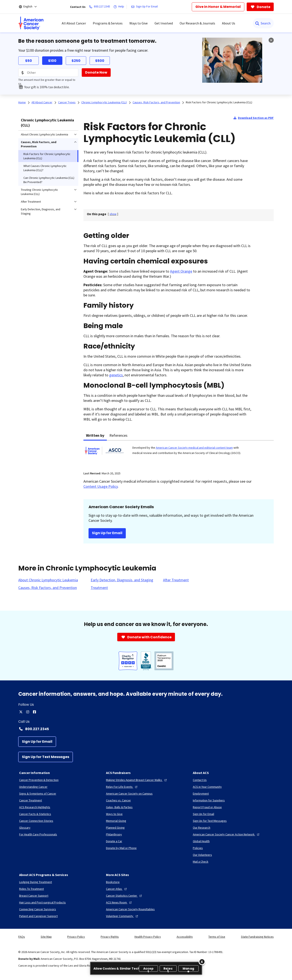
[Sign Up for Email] (37, 742)
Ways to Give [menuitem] (139, 23)
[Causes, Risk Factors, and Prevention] (48, 588)
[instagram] (28, 712)
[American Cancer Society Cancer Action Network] (227, 834)
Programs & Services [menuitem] (108, 23)
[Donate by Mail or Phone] (121, 848)
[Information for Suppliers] (209, 800)
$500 (100, 61)
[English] (31, 7)
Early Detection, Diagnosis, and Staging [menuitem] (41, 211)
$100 (52, 61)
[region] (146, 968)
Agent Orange (181, 271)
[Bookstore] (113, 882)
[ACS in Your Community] (207, 787)
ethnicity (119, 346)
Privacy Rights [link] (110, 937)
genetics (116, 375)
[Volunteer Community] (122, 916)
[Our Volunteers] (202, 855)
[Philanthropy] (114, 834)
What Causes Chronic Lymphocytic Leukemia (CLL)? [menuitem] (45, 168)
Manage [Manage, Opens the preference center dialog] (188, 969)
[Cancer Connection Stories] (36, 821)
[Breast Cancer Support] (34, 896)
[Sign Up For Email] (145, 7)
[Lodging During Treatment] (36, 882)
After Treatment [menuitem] (31, 202)
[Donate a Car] (114, 841)
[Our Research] (202, 828)
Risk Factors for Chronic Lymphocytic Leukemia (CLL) (219, 102)
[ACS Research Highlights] (35, 807)
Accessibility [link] (185, 937)
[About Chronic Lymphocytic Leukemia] (48, 580)
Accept (148, 969)
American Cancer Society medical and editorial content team (194, 448)
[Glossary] (25, 828)
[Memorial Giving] (116, 821)
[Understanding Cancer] (33, 787)
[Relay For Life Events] (122, 787)
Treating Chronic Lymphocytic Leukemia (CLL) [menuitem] (39, 192)
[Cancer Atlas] (117, 889)
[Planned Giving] (115, 828)
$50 (29, 61)
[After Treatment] (176, 580)
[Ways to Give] (114, 814)
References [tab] (118, 435)
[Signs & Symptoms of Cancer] (38, 794)
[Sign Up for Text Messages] (46, 757)
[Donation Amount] (48, 73)
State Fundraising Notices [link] (257, 937)
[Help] (120, 7)
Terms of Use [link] (217, 937)
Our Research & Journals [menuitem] (197, 23)
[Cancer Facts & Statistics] (35, 814)
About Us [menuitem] (229, 23)
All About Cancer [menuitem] (74, 23)
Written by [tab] (95, 435)
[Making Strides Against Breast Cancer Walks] (137, 780)
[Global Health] (201, 841)
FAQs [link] (22, 937)
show (113, 214)
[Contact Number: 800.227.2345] (146, 729)
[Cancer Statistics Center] (124, 896)
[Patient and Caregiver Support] (38, 916)
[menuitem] (31, 23)
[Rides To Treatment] (31, 889)
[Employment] (201, 794)
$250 (76, 61)
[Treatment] (99, 588)
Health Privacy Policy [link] (148, 937)
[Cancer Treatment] (31, 800)
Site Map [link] (46, 937)
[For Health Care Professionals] (38, 834)
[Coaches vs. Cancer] (118, 800)
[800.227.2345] (100, 7)
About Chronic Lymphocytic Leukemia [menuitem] (44, 134)
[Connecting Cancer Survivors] (38, 909)
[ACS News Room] (119, 902)
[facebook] (34, 712)
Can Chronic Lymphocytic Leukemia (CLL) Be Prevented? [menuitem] (49, 180)
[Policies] (198, 848)
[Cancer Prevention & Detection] (39, 780)
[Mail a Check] (201, 862)
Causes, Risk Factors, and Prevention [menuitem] (39, 144)
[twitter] (21, 712)
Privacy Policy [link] (76, 937)
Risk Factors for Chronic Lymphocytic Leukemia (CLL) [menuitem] (47, 156)
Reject (168, 969)
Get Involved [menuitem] (164, 23)
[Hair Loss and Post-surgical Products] (42, 902)
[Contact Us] (200, 780)
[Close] (202, 962)
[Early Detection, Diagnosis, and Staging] (122, 580)
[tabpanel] (179, 453)
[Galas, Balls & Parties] (119, 807)
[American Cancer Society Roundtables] (130, 909)
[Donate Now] (96, 73)
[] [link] (113, 214)
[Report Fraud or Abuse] (207, 807)
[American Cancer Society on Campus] (129, 794)
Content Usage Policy (101, 486)
